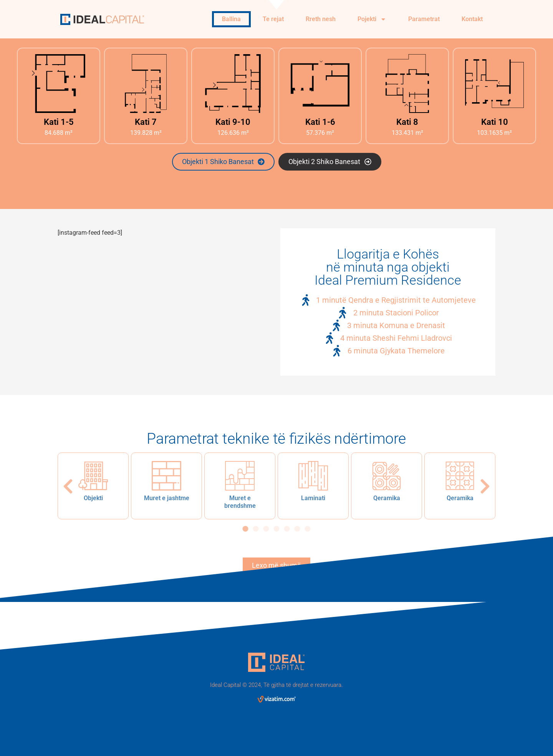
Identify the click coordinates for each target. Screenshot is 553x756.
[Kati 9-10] (233, 84)
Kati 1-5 (59, 122)
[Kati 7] (146, 84)
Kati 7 (146, 122)
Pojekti (372, 19)
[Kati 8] (407, 84)
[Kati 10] (494, 84)
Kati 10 (495, 122)
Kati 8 (407, 122)
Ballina (231, 19)
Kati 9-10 (233, 122)
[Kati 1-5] (59, 84)
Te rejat (273, 19)
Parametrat (424, 19)
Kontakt (472, 19)
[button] (68, 486)
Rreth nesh (321, 19)
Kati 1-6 (320, 122)
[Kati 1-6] (320, 84)
